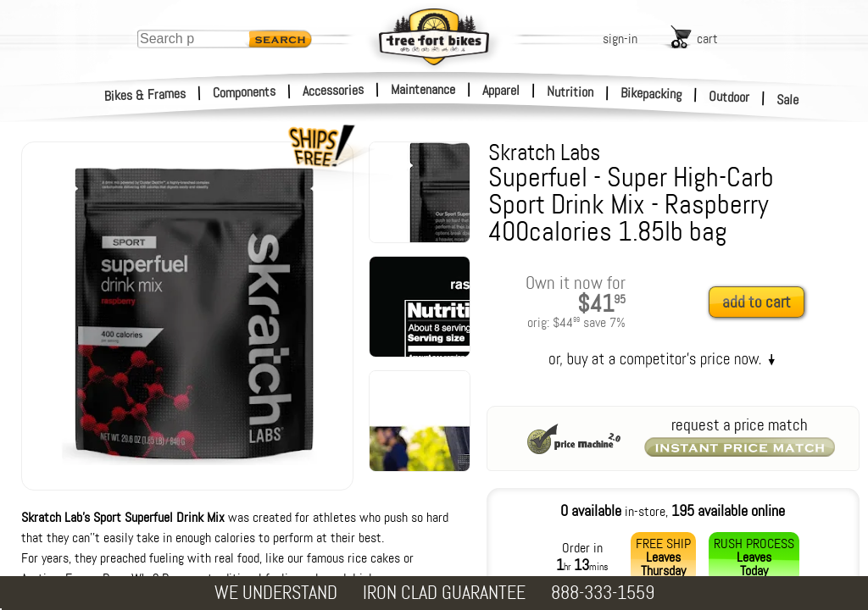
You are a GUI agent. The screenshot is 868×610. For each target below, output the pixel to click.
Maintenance (423, 89)
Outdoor (729, 97)
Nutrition (570, 91)
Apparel (501, 90)
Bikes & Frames (145, 95)
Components (245, 92)
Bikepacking (651, 94)
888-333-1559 (603, 593)
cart (707, 39)
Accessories (333, 90)
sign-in (620, 39)
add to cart (757, 302)
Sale (788, 100)
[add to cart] (761, 303)
